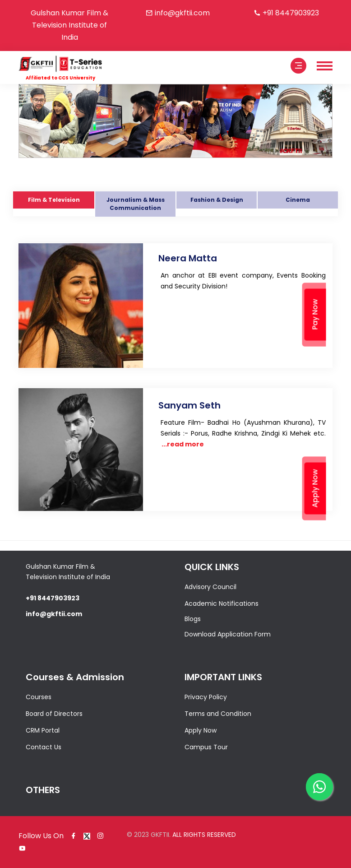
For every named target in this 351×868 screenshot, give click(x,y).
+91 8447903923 (291, 13)
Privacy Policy (206, 697)
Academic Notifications (222, 603)
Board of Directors (54, 714)
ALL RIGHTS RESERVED (204, 835)
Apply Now (201, 730)
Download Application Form (228, 634)
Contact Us (44, 747)
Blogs (193, 619)
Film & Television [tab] (54, 200)
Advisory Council (210, 587)
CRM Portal (43, 730)
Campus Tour (206, 747)
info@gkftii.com (182, 13)
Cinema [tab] (298, 200)
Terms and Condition (218, 714)
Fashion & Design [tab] (217, 200)
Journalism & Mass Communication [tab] (136, 204)
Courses (39, 697)
